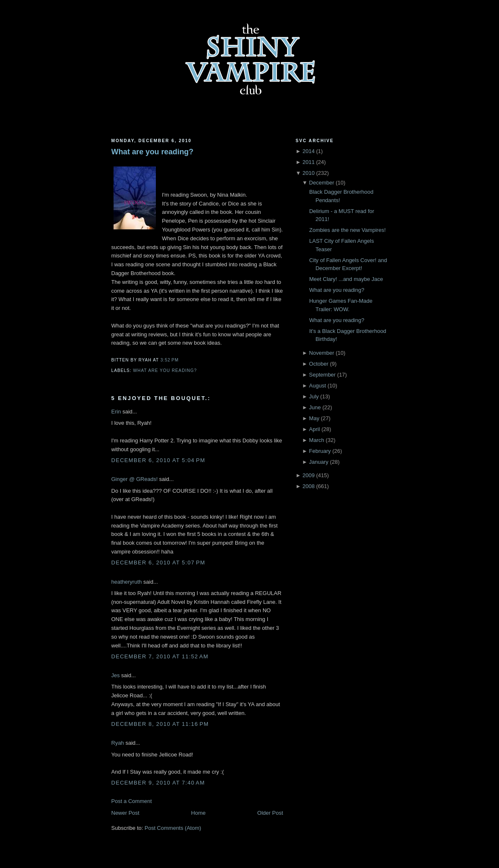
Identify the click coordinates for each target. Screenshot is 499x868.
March (317, 440)
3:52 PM (169, 360)
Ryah (118, 743)
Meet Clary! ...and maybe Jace (346, 279)
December (322, 183)
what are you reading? (165, 370)
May (314, 418)
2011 (309, 162)
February (320, 451)
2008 (309, 486)
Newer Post (125, 813)
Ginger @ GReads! (135, 479)
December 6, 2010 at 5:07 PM (158, 563)
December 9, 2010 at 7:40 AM (158, 783)
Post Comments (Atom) (173, 828)
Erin (116, 412)
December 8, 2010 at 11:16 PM (160, 724)
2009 (309, 475)
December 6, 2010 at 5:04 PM (158, 460)
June (315, 407)
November (322, 353)
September (323, 375)
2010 (309, 173)
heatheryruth (127, 582)
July (314, 396)
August (318, 386)
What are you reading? (153, 152)
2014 (309, 151)
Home (198, 813)
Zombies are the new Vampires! (348, 230)
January (319, 462)
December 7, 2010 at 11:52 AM (160, 656)
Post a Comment (132, 801)
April (315, 429)
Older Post (270, 813)
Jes (116, 675)
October (319, 364)
